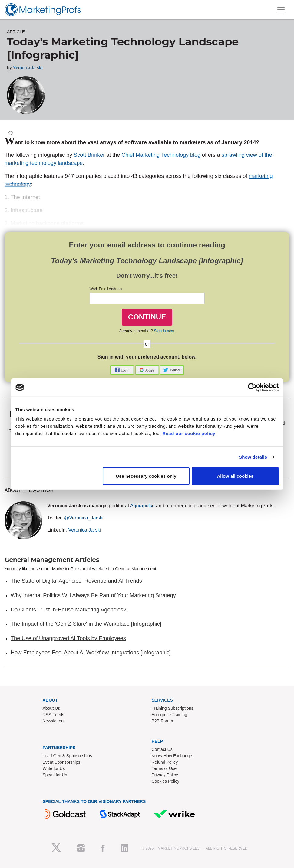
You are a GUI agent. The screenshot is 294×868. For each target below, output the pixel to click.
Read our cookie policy (189, 433)
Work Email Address (106, 289)
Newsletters (54, 721)
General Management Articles (52, 560)
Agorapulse (142, 506)
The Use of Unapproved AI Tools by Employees (68, 638)
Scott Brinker (89, 155)
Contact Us (162, 749)
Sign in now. (165, 331)
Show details (253, 457)
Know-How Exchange (172, 756)
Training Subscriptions (173, 708)
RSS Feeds (54, 715)
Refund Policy (165, 762)
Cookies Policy (166, 781)
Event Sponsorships (62, 762)
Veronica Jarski (85, 530)
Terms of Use (164, 768)
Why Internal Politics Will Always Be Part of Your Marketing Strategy (93, 595)
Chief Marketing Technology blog (161, 155)
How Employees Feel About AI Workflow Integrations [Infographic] (91, 653)
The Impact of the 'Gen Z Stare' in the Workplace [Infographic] (86, 624)
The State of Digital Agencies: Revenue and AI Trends (76, 581)
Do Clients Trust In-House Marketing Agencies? (68, 610)
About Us (51, 708)
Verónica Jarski (28, 68)
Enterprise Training (170, 715)
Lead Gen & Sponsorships (67, 756)
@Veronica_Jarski (84, 518)
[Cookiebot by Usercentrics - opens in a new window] (252, 387)
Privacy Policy (165, 775)
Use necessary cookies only (146, 476)
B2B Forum (162, 721)
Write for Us (54, 768)
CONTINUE (147, 317)
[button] (123, 370)
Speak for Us (55, 775)
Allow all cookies (235, 476)
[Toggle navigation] (281, 10)
